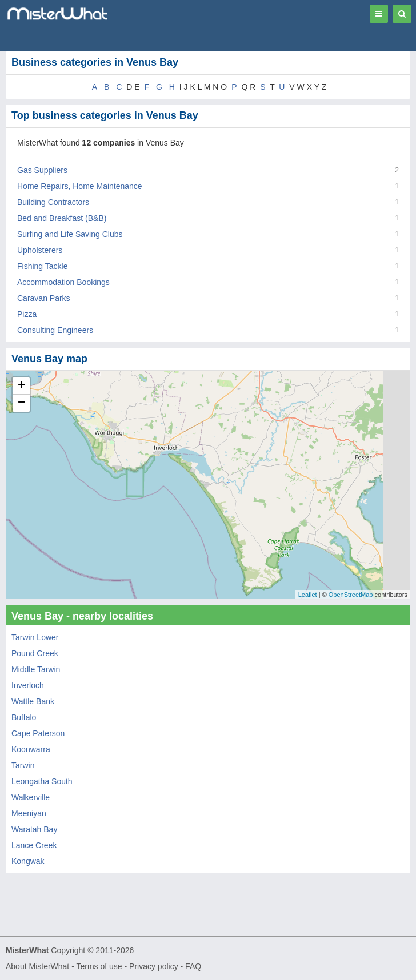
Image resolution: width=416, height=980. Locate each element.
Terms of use (99, 966)
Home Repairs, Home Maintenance (80, 186)
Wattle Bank (33, 701)
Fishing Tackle (42, 266)
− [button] (21, 403)
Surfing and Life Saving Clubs (70, 234)
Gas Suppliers (42, 170)
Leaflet (308, 595)
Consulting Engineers (55, 330)
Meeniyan (29, 813)
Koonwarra (31, 749)
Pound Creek (35, 653)
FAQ (193, 966)
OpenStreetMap (351, 595)
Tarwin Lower (35, 637)
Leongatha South (42, 781)
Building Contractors (53, 202)
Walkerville (31, 797)
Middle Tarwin (36, 669)
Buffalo (24, 717)
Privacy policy (154, 966)
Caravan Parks (44, 298)
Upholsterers (40, 250)
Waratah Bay (34, 829)
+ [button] (21, 386)
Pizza (27, 314)
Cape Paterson (38, 733)
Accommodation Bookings (63, 282)
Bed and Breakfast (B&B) (62, 218)
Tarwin (23, 765)
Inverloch (28, 685)
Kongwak (28, 861)
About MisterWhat (37, 966)
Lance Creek (34, 845)
